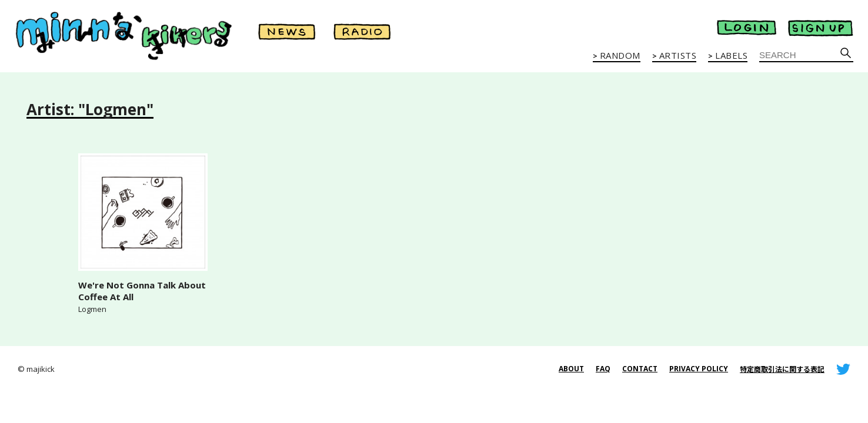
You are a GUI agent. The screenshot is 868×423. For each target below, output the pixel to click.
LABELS (731, 56)
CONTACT (640, 369)
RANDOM (620, 56)
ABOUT (571, 369)
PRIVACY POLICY (699, 369)
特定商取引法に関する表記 (782, 369)
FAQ (603, 369)
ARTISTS (678, 56)
